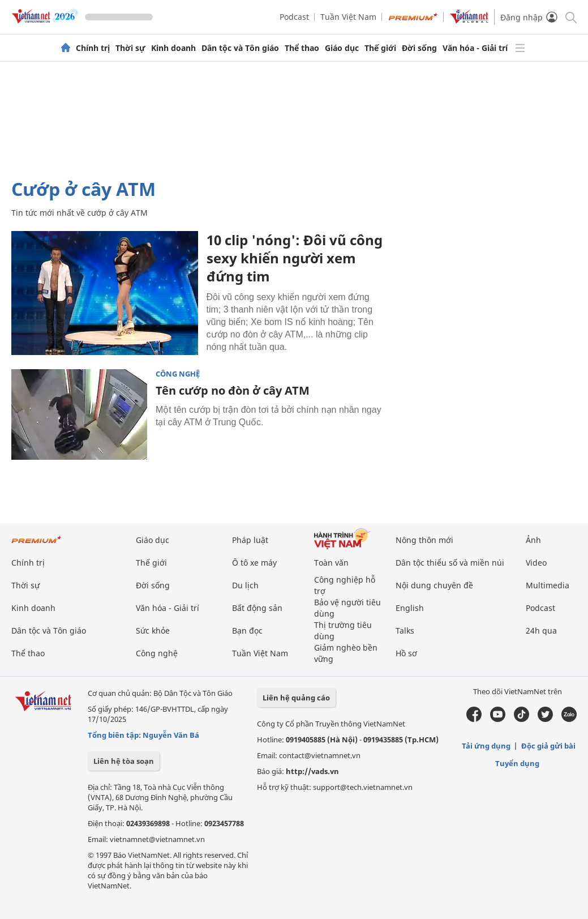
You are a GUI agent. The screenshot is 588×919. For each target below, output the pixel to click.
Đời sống (419, 48)
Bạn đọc (247, 631)
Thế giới (380, 48)
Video (536, 563)
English (410, 608)
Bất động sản (257, 608)
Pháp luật (250, 540)
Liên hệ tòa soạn (124, 761)
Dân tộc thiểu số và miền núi (450, 563)
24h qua (541, 631)
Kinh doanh (173, 48)
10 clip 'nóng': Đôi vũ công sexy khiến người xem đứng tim (295, 258)
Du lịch (245, 585)
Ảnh (533, 540)
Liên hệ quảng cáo (296, 698)
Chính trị (93, 48)
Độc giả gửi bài (548, 746)
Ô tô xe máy (254, 563)
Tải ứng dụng (486, 746)
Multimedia (548, 585)
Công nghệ (178, 374)
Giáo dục (342, 48)
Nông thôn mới (424, 540)
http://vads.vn (312, 771)
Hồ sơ (406, 653)
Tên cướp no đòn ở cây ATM (233, 390)
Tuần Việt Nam (348, 17)
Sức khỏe (153, 631)
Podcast (294, 17)
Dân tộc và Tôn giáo (240, 48)
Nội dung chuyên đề (434, 585)
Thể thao (302, 48)
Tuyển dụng (517, 763)
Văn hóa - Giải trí (475, 48)
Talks (405, 631)
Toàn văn (331, 563)
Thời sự (130, 48)
